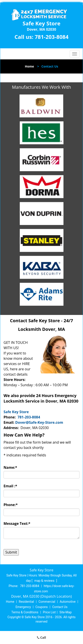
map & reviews (45, 581)
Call (41, 637)
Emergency (23, 607)
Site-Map (66, 612)
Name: (10, 467)
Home (29, 66)
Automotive (68, 602)
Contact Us (60, 607)
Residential (26, 602)
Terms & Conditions (25, 612)
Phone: (11, 505)
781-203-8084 (52, 37)
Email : (10, 486)
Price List (49, 612)
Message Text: (17, 523)
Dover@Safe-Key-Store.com (39, 422)
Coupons (42, 607)
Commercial (47, 602)
